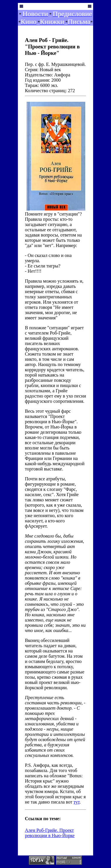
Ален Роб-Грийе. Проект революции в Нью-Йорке (50, 833)
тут (77, 802)
